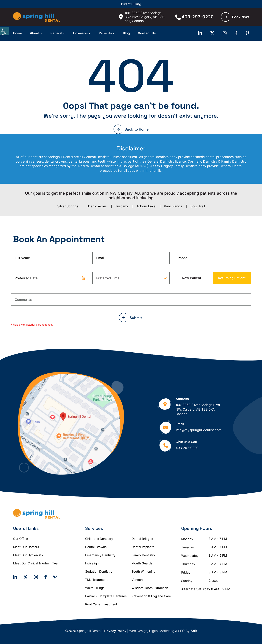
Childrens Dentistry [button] (99, 539)
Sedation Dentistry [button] (99, 572)
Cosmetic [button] (81, 33)
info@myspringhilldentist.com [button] (199, 430)
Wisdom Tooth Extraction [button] (150, 588)
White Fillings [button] (95, 588)
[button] (37, 17)
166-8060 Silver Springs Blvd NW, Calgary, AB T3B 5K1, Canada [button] (142, 17)
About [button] (35, 33)
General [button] (56, 33)
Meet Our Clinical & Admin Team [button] (37, 563)
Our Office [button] (21, 539)
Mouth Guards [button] (142, 563)
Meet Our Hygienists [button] (28, 555)
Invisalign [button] (92, 563)
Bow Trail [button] (198, 206)
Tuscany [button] (122, 206)
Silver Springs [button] (68, 206)
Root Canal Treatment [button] (101, 604)
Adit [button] (194, 631)
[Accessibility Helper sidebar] (4, 31)
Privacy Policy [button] (115, 631)
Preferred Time (108, 278)
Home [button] (17, 33)
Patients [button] (105, 33)
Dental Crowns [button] (96, 547)
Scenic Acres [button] (97, 206)
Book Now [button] (237, 17)
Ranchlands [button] (173, 206)
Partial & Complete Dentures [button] (106, 596)
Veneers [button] (138, 580)
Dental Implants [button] (143, 547)
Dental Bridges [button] (142, 539)
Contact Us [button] (147, 33)
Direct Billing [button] (131, 4)
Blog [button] (126, 33)
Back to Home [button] (133, 129)
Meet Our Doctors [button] (26, 547)
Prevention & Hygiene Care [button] (151, 596)
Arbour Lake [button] (146, 206)
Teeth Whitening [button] (143, 572)
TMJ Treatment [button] (96, 580)
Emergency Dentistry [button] (100, 555)
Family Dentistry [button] (143, 555)
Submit (132, 318)
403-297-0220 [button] (194, 17)
